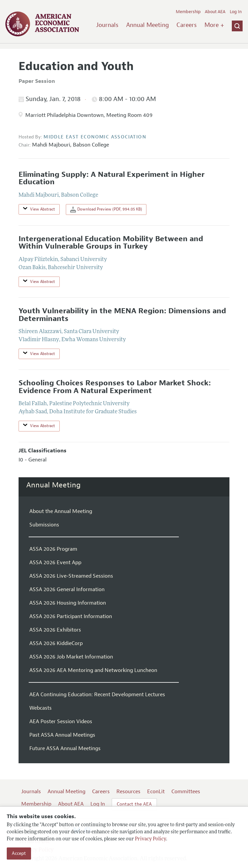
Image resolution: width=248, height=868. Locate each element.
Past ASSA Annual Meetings (62, 735)
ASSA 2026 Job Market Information (71, 657)
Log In (236, 12)
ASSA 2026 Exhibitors (55, 630)
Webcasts (40, 708)
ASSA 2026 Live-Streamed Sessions (71, 576)
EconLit (156, 792)
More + (214, 25)
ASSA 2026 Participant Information (71, 616)
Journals (107, 25)
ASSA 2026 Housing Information (68, 603)
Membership (188, 12)
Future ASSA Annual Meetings (65, 748)
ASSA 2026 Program (53, 549)
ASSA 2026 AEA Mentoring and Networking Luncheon (93, 670)
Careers (187, 25)
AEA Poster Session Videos (61, 721)
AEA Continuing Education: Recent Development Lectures (97, 695)
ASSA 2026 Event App (55, 562)
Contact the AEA (134, 804)
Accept (19, 853)
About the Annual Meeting (61, 511)
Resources (128, 792)
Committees (186, 792)
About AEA (215, 12)
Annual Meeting (148, 25)
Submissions (44, 525)
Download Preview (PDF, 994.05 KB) (106, 210)
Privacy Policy (150, 839)
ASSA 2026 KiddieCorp (56, 643)
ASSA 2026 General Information (67, 589)
